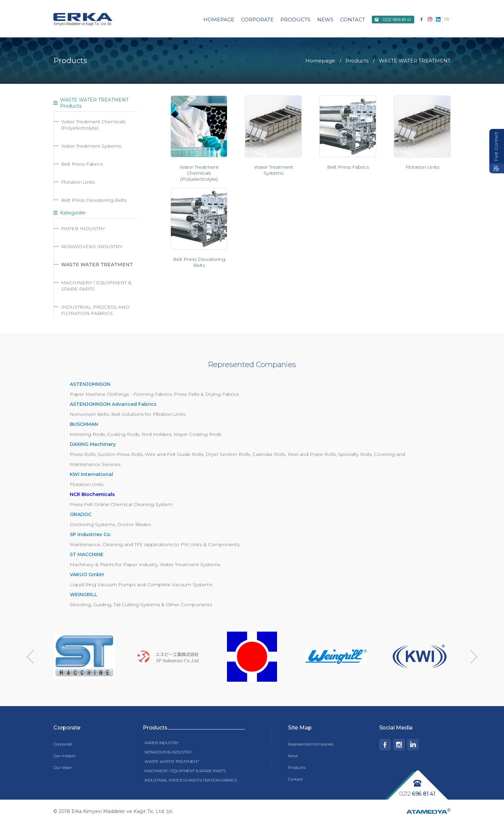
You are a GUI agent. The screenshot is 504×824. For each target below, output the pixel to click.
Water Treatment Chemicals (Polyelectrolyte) (93, 126)
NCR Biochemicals (92, 495)
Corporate (63, 745)
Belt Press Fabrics (82, 165)
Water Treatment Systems (91, 147)
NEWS (325, 20)
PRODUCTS (295, 20)
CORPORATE (257, 20)
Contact (296, 780)
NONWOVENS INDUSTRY (92, 248)
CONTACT (353, 20)
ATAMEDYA (429, 813)
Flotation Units (78, 183)
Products (297, 768)
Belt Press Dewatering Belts (94, 201)
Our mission (65, 757)
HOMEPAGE (219, 20)
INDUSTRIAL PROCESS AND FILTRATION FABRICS (95, 311)
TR (447, 19)
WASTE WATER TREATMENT (97, 266)
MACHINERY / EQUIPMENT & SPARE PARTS (185, 772)
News (293, 757)
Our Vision (63, 768)
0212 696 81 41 (397, 19)
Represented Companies (311, 745)
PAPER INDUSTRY (83, 229)
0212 (417, 795)
